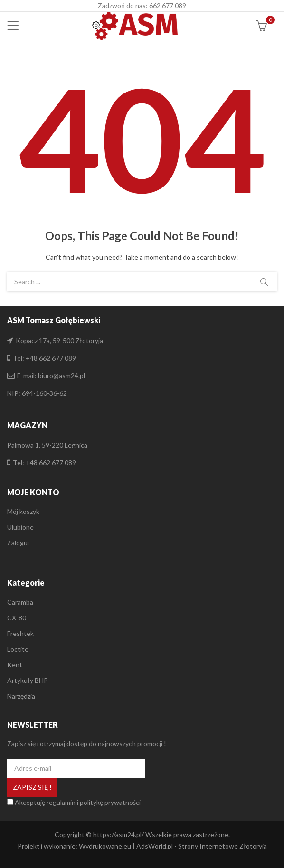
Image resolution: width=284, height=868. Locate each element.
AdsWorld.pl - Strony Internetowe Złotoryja (202, 846)
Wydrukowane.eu (105, 846)
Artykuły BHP (28, 680)
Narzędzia (21, 696)
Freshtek (20, 633)
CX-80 (17, 618)
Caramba (20, 602)
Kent (15, 665)
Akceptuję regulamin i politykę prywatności (78, 802)
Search (264, 282)
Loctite (18, 649)
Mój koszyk (23, 511)
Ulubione (20, 527)
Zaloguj (18, 543)
